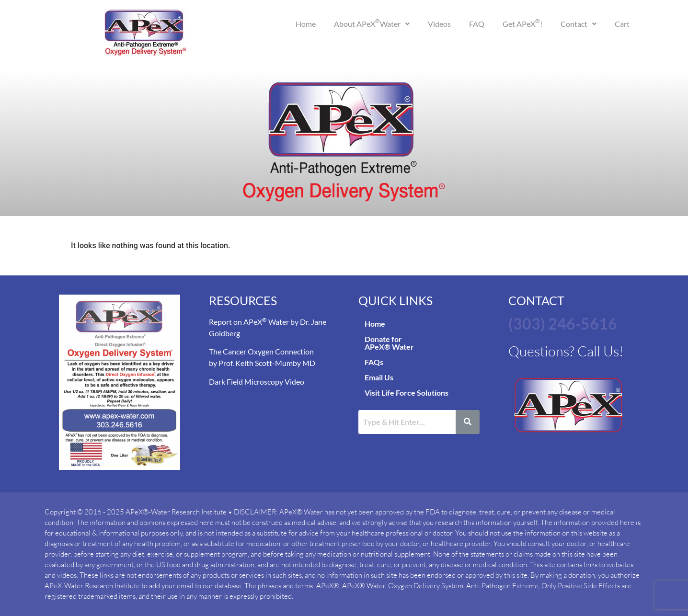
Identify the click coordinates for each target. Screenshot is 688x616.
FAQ (477, 24)
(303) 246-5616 (563, 324)
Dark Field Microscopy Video (257, 382)
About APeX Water (372, 23)
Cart (622, 24)
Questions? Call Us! (567, 351)
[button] (372, 24)
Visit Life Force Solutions (407, 393)
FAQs (374, 362)
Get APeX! (522, 23)
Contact (579, 24)
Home (306, 24)
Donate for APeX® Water (389, 343)
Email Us (379, 377)
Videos (439, 24)
